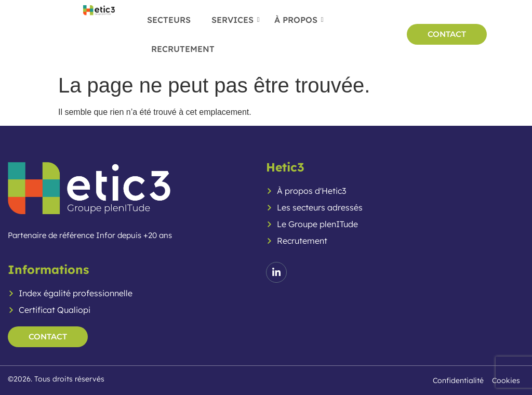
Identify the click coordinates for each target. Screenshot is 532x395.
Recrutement (183, 49)
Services (236, 20)
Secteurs (169, 20)
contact (48, 337)
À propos (299, 20)
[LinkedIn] (276, 272)
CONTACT (447, 34)
